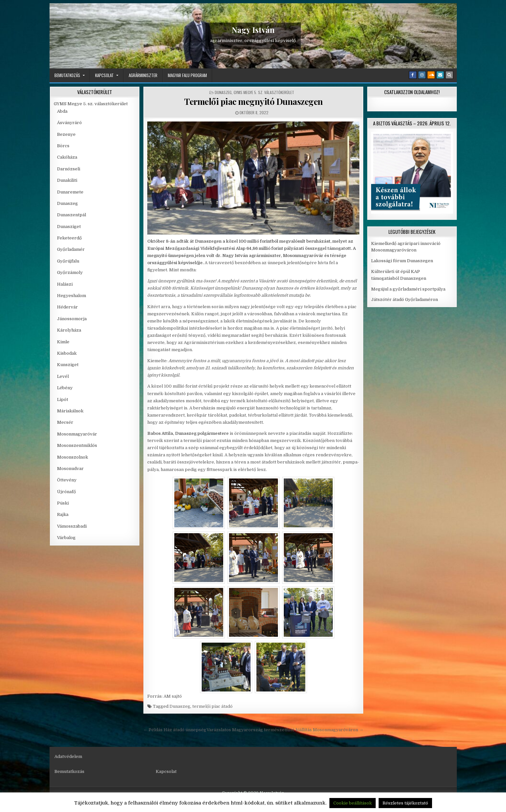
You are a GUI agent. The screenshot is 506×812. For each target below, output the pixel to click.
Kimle (63, 342)
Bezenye (66, 134)
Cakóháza (67, 157)
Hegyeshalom (72, 296)
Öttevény (67, 480)
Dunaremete (70, 192)
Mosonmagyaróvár (77, 434)
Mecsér (65, 422)
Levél (63, 376)
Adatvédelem (68, 756)
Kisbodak (67, 353)
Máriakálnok (70, 411)
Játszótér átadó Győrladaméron (405, 299)
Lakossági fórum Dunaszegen (403, 261)
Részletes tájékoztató (405, 803)
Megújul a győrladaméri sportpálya (408, 289)
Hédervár (67, 307)
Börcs (63, 146)
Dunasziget (69, 227)
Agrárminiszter (143, 75)
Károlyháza (69, 330)
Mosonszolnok (72, 457)
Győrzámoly (70, 272)
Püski (63, 503)
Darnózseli (69, 169)
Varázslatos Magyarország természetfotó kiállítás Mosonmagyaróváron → (285, 730)
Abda (62, 111)
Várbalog (66, 538)
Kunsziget (68, 365)
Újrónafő (66, 492)
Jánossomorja (72, 319)
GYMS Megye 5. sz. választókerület (264, 92)
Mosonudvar (70, 469)
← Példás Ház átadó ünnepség (175, 730)
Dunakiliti (67, 180)
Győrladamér (71, 249)
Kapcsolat (104, 75)
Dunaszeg (223, 92)
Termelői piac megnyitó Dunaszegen (253, 101)
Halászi (65, 284)
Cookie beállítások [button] (353, 803)
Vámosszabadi (72, 526)
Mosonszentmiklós (77, 445)
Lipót (63, 399)
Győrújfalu (68, 261)
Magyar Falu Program (187, 75)
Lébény (65, 388)
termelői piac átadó (212, 706)
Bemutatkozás (67, 75)
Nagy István (253, 30)
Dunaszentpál (72, 215)
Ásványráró (69, 123)
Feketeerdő (69, 238)
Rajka (63, 514)
